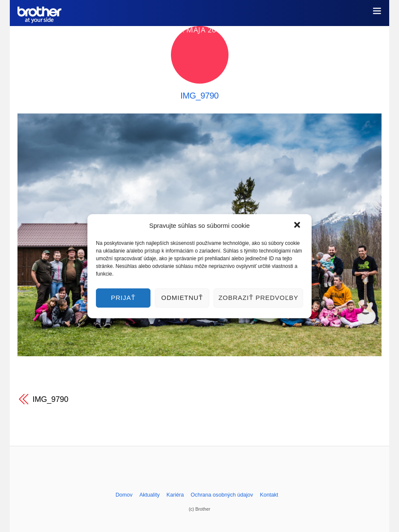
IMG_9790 (199, 96)
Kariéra (175, 495)
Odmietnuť (182, 298)
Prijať (123, 298)
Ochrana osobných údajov (222, 495)
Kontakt (269, 495)
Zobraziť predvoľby (258, 298)
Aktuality (150, 495)
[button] (298, 226)
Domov (124, 495)
